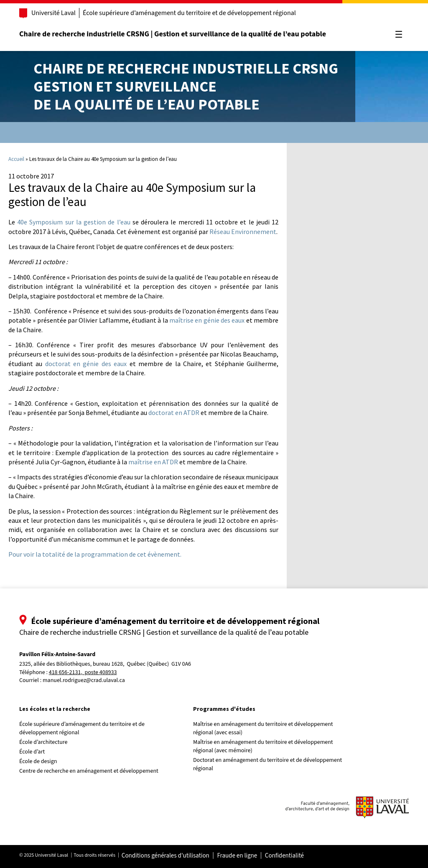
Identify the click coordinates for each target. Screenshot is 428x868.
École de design (38, 761)
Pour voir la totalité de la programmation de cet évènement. (95, 554)
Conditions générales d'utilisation (166, 856)
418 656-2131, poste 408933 (83, 673)
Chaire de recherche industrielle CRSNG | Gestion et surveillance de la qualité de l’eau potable (173, 34)
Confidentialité (284, 856)
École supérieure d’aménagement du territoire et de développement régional (189, 13)
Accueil (16, 159)
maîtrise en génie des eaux (207, 320)
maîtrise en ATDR (153, 462)
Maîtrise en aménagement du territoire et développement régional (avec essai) (263, 728)
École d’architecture (43, 742)
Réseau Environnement (243, 232)
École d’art (32, 752)
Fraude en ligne (237, 856)
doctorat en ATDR (174, 412)
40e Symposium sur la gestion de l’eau (74, 222)
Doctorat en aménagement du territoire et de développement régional (267, 764)
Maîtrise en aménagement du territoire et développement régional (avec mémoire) (263, 746)
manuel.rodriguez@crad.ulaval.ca (84, 680)
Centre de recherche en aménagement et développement (89, 771)
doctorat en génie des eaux (86, 364)
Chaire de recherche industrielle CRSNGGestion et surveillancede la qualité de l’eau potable (186, 86)
